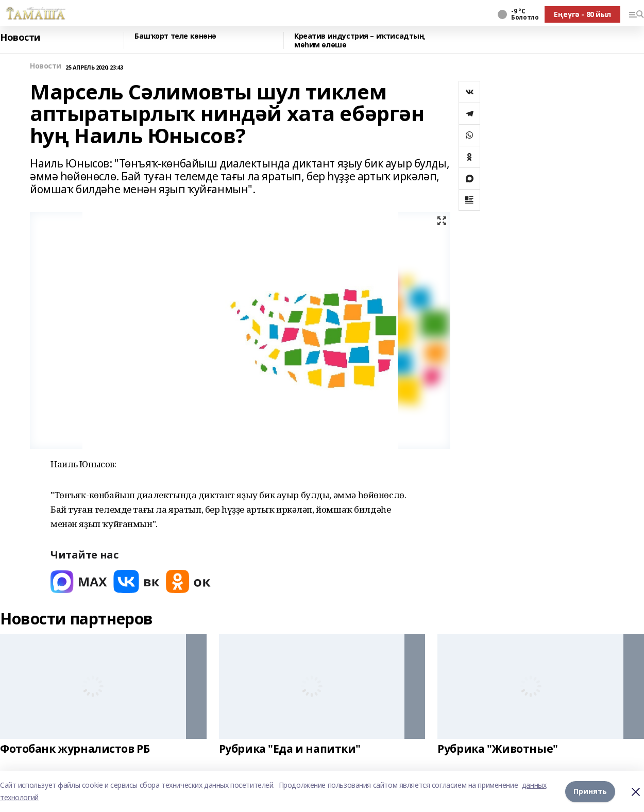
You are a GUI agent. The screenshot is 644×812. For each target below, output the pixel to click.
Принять (590, 791)
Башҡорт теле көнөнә (175, 36)
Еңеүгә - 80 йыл (582, 14)
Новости (20, 38)
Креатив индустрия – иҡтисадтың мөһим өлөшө (359, 40)
